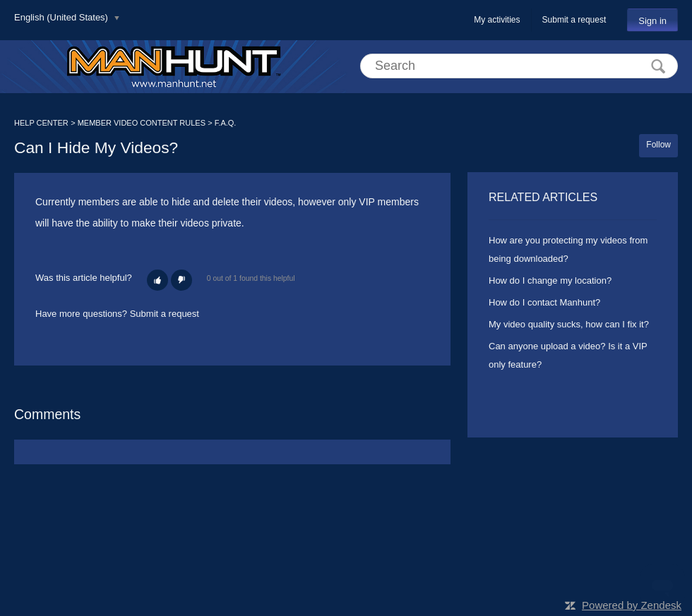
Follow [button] (658, 145)
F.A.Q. (226, 123)
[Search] (519, 66)
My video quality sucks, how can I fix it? (569, 324)
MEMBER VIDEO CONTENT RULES (142, 123)
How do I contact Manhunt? (544, 302)
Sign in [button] (652, 21)
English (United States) (62, 17)
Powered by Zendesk (632, 605)
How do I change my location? (550, 280)
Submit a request (574, 20)
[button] (157, 280)
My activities (497, 20)
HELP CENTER (41, 123)
